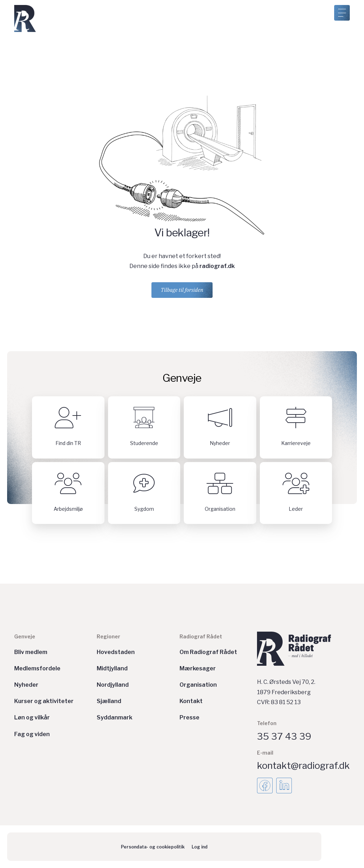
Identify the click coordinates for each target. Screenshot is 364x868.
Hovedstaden (116, 652)
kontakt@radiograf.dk (303, 765)
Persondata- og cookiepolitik (153, 847)
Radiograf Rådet (201, 636)
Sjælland (109, 701)
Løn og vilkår (32, 717)
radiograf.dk (217, 266)
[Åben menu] (342, 13)
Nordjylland (113, 685)
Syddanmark (114, 717)
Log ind (200, 847)
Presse (189, 717)
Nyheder (26, 685)
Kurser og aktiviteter (44, 701)
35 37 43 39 (284, 736)
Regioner (108, 636)
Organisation (198, 685)
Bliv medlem (31, 652)
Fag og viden (32, 734)
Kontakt (191, 701)
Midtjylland (112, 668)
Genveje (25, 636)
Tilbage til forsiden (182, 290)
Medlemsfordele (37, 668)
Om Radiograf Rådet (208, 652)
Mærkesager (198, 668)
